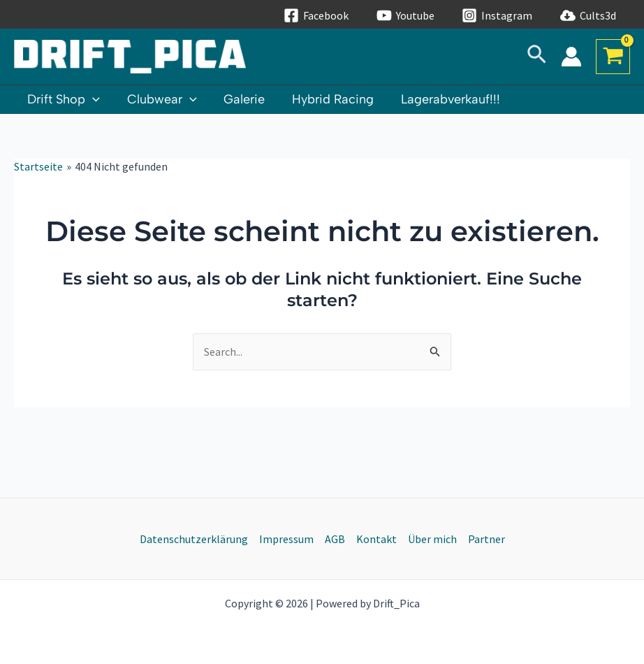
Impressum (286, 539)
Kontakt (376, 539)
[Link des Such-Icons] (537, 57)
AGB (335, 539)
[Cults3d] (588, 15)
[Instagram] (497, 15)
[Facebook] (316, 15)
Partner (486, 539)
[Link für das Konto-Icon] (571, 57)
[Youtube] (405, 15)
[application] (92, 99)
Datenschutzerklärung (194, 539)
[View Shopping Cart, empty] (613, 57)
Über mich (432, 539)
